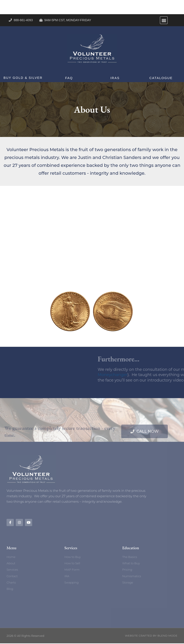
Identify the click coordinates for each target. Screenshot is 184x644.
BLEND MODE (167, 636)
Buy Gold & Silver (23, 78)
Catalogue (161, 78)
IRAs (115, 78)
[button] (164, 20)
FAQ (69, 78)
